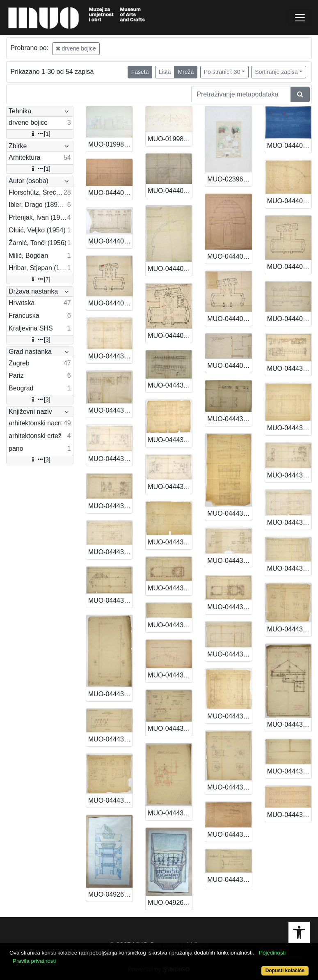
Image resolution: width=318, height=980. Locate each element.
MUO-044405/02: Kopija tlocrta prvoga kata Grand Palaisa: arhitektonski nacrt (289, 267)
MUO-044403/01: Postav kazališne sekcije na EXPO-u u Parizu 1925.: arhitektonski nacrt (110, 193)
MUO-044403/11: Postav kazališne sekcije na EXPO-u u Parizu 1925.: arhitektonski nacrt (170, 269)
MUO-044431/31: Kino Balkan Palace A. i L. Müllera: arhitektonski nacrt (170, 675)
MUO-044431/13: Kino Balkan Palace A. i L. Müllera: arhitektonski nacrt (289, 428)
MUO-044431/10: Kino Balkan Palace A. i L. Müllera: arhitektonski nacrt (110, 410)
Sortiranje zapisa (276, 72)
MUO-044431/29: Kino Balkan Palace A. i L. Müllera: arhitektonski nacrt (289, 629)
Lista (165, 72)
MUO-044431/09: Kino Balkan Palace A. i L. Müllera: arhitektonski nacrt (289, 368)
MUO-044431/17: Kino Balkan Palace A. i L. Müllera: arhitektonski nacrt (289, 475)
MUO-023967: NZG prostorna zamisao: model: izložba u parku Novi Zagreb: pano (229, 179)
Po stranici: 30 (222, 72)
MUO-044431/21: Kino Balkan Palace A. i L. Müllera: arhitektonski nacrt (289, 522)
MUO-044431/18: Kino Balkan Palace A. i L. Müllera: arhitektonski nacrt (110, 506)
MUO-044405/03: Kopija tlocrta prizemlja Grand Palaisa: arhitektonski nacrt (110, 303)
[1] (40, 134)
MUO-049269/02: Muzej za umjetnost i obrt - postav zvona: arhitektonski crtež (170, 903)
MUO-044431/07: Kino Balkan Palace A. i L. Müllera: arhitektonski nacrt (170, 385)
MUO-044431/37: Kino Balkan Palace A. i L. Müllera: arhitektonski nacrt (289, 771)
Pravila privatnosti (34, 961)
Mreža (186, 72)
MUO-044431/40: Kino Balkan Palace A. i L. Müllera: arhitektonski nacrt (229, 880)
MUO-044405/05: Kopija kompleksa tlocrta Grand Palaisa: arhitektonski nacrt (229, 366)
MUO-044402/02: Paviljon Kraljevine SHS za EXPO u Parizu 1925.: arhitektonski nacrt (289, 146)
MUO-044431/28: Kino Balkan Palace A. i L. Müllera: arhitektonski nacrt (229, 716)
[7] (40, 279)
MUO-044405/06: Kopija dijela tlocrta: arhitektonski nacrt (289, 319)
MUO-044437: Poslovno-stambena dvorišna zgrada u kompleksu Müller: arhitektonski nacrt (289, 815)
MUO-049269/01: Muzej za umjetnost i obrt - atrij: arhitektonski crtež (110, 894)
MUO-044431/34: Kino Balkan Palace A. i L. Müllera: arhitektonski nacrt (110, 739)
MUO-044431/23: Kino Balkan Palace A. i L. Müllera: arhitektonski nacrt (170, 588)
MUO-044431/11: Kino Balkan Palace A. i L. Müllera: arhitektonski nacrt (170, 440)
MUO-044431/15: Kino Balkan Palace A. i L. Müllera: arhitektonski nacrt (170, 487)
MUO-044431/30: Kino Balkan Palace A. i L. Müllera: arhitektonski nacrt (110, 694)
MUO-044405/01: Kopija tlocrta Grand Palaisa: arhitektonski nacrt (229, 319)
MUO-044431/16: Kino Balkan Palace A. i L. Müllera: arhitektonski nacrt (229, 561)
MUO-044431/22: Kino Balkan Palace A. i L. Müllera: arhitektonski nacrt (110, 552)
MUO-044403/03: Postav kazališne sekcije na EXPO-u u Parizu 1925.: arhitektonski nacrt (229, 256)
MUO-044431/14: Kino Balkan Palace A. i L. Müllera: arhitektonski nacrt (110, 459)
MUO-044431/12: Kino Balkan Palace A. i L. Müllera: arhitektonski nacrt (229, 513)
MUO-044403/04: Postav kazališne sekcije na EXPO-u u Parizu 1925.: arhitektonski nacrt (289, 201)
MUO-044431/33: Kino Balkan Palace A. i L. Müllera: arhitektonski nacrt (289, 724)
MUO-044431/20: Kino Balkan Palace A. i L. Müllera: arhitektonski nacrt (229, 607)
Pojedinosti (272, 953)
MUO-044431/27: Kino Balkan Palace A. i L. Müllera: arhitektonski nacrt (170, 625)
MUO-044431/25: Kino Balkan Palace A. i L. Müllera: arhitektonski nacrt (289, 568)
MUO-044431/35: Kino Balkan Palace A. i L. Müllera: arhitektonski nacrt (170, 729)
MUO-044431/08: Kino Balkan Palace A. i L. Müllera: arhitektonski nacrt (229, 419)
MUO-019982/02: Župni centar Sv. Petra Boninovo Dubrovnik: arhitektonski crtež (170, 139)
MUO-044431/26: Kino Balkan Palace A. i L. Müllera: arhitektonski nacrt (110, 600)
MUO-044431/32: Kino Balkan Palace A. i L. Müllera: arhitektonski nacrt (229, 787)
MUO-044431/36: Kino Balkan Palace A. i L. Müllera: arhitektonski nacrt (229, 834)
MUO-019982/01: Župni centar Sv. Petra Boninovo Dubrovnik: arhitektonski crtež (110, 144)
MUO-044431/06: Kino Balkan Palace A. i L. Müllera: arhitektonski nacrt (110, 356)
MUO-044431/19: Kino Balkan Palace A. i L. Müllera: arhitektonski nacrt (170, 542)
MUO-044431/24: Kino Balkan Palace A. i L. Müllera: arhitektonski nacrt (229, 654)
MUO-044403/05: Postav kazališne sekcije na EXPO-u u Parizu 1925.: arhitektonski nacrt (110, 241)
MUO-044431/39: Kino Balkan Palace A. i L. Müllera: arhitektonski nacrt (170, 813)
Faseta (140, 72)
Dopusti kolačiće (285, 971)
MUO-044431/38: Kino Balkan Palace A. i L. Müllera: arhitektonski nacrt (110, 800)
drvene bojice (76, 48)
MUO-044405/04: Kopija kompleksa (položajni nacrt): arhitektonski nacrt (170, 336)
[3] (40, 340)
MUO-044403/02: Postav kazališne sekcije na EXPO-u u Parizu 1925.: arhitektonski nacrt (170, 191)
